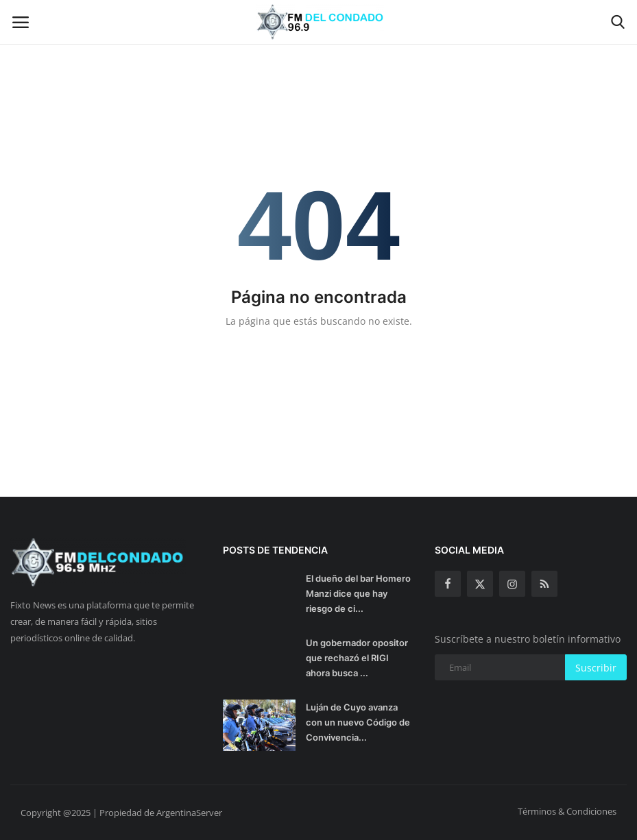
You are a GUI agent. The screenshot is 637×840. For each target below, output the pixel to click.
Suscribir (596, 668)
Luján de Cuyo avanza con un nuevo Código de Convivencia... (358, 722)
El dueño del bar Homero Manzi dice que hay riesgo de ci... (358, 593)
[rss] (544, 584)
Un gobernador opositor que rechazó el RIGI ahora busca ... (357, 658)
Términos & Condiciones (567, 811)
